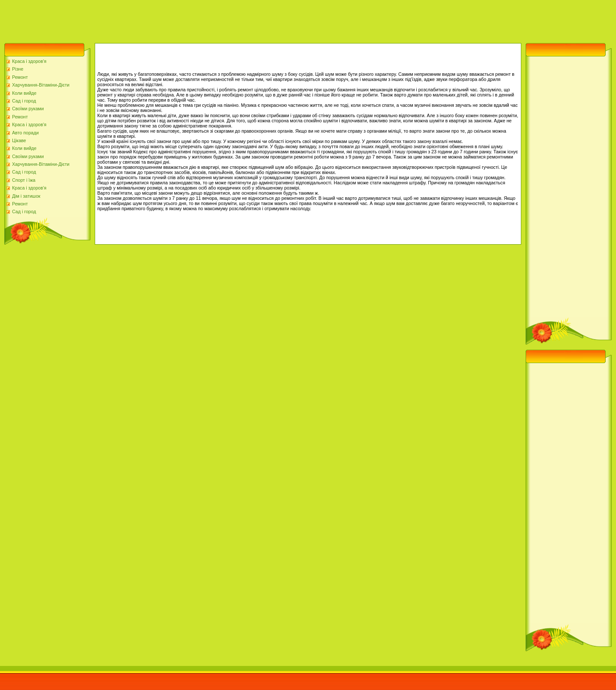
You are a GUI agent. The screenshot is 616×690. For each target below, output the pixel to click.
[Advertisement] (157, 19)
